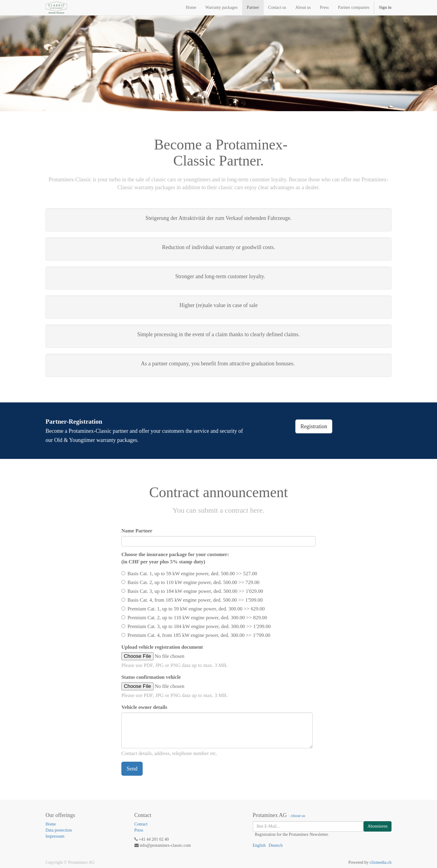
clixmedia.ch (381, 862)
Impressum (55, 836)
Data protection (59, 830)
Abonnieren (378, 826)
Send (132, 769)
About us (298, 816)
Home (51, 824)
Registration (314, 426)
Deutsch (276, 845)
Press (139, 830)
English (259, 845)
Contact (141, 824)
